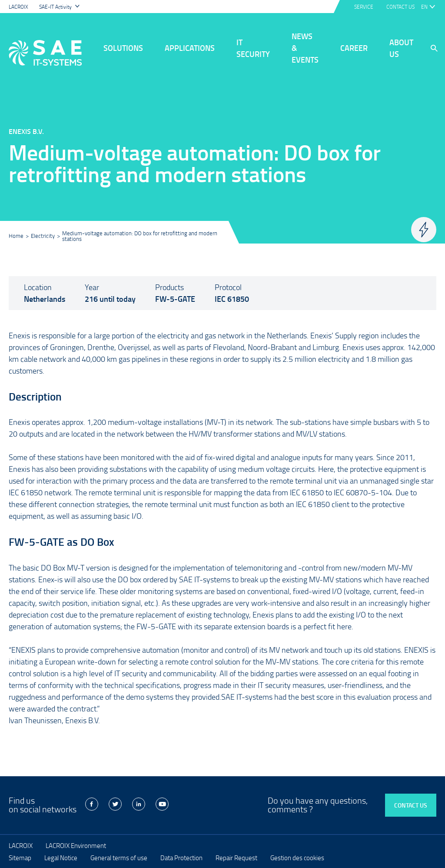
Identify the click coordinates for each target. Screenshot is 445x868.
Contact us (411, 805)
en (424, 7)
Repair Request (236, 858)
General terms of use (119, 858)
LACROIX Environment (76, 845)
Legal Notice (61, 858)
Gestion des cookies (297, 858)
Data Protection (181, 858)
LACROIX (18, 7)
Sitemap (20, 858)
